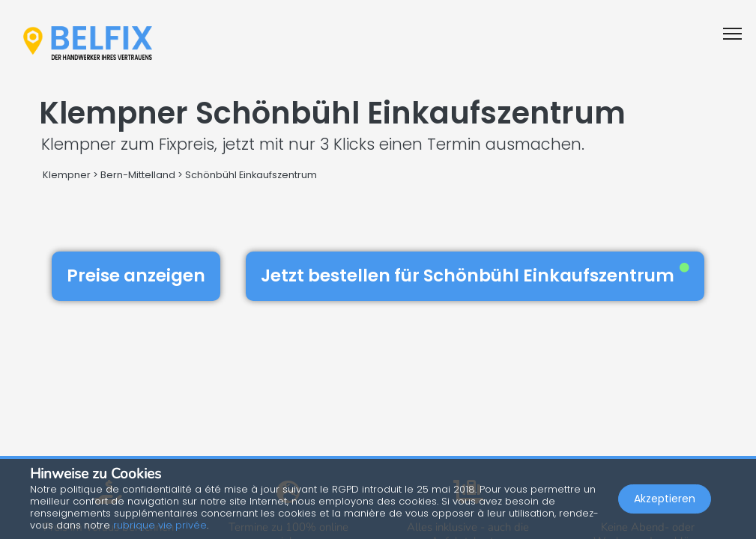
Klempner (67, 175)
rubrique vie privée (160, 525)
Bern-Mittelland (138, 175)
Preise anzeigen (136, 275)
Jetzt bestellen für (475, 275)
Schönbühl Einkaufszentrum (251, 175)
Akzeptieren (665, 499)
